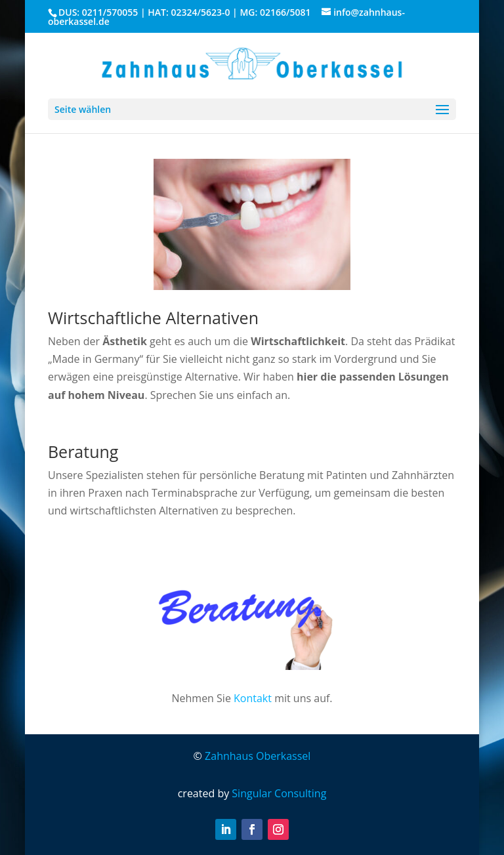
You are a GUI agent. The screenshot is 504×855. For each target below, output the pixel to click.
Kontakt (253, 698)
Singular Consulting (279, 793)
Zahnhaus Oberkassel (258, 756)
